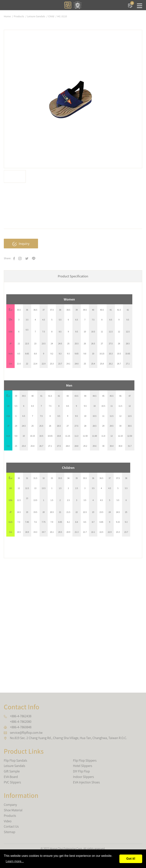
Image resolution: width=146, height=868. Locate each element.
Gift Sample (12, 771)
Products (19, 16)
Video (8, 821)
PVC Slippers (12, 782)
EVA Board (11, 777)
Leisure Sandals (36, 16)
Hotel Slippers (83, 766)
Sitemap (10, 832)
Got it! (131, 859)
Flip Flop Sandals (15, 760)
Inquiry (21, 244)
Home (7, 16)
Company (10, 804)
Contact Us (11, 826)
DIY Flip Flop (81, 771)
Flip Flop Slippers (85, 760)
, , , (69, 738)
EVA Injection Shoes (86, 782)
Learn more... (15, 861)
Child (51, 16)
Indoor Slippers (83, 777)
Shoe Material (13, 810)
